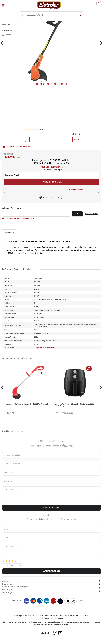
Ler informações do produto (18, 147)
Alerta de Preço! (76, 190)
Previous (4, 43)
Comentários (51, 493)
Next (100, 43)
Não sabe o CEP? (91, 214)
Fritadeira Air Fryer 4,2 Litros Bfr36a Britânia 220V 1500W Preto (74, 405)
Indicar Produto (51, 508)
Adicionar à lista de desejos (53, 198)
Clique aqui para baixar (45, 348)
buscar (80, 15)
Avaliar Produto (51, 571)
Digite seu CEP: (51, 208)
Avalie (40, 130)
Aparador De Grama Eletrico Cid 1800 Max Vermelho (28, 404)
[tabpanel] (51, 43)
